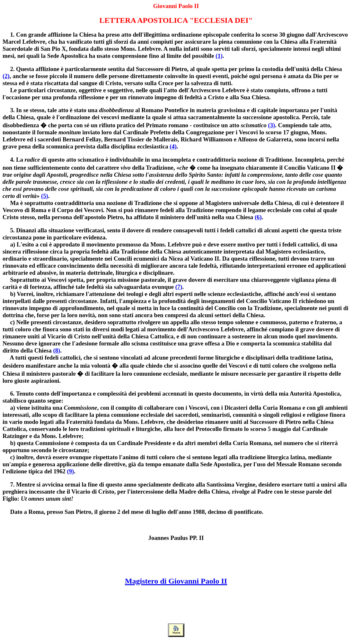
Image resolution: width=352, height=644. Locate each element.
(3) (272, 125)
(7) (179, 287)
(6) (258, 217)
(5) (45, 196)
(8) (57, 350)
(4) (173, 146)
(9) (71, 471)
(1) (219, 56)
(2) (6, 76)
